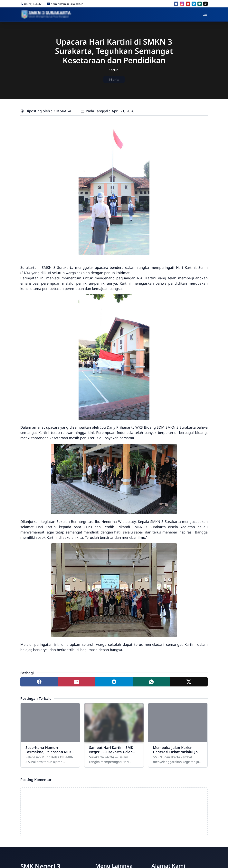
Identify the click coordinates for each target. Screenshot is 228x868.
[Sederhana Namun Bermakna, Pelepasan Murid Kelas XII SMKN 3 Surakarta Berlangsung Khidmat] (50, 723)
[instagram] (182, 4)
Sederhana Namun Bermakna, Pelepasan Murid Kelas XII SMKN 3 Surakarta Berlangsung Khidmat (50, 750)
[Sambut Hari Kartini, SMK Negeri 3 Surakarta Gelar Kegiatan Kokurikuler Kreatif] (114, 723)
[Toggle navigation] (205, 14)
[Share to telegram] (114, 682)
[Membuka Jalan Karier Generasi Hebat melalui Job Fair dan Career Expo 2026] (178, 723)
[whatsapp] (200, 4)
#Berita (114, 80)
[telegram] (194, 4)
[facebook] (176, 4)
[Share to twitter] (189, 682)
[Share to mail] (76, 682)
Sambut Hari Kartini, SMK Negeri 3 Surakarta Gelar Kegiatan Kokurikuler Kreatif (111, 750)
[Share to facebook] (39, 682)
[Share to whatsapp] (152, 682)
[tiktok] (205, 4)
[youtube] (188, 4)
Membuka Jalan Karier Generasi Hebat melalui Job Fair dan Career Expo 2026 (176, 750)
